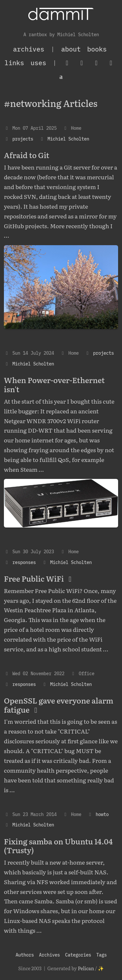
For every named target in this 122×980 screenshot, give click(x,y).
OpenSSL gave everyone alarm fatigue (59, 705)
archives (29, 49)
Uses (38, 63)
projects (23, 139)
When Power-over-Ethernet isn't (54, 384)
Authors (25, 955)
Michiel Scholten (68, 139)
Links (14, 63)
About (71, 49)
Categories (78, 955)
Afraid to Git (27, 155)
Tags (102, 955)
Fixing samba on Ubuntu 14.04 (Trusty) (58, 846)
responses (24, 562)
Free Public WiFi (39, 578)
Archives (49, 955)
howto (102, 814)
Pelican (86, 968)
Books (97, 49)
